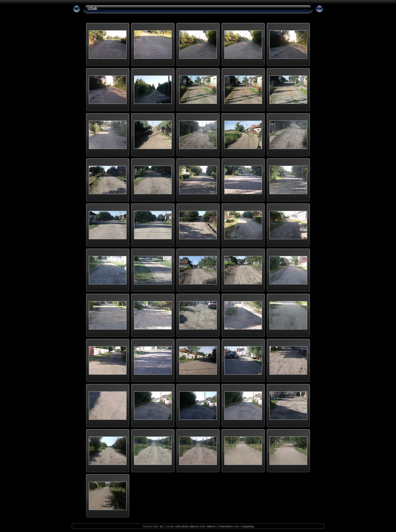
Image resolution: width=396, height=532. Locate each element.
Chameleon (226, 526)
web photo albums (187, 526)
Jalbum (211, 526)
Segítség (248, 526)
